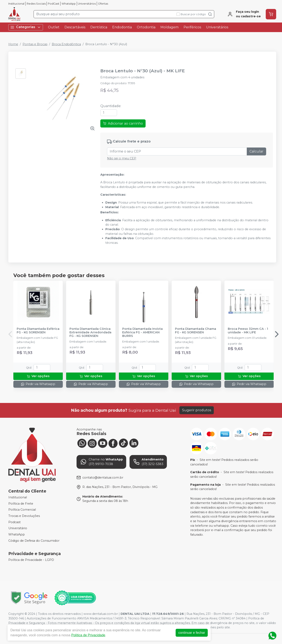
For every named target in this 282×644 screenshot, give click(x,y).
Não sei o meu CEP (122, 158)
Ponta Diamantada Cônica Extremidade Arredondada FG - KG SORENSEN (90, 333)
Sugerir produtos (197, 410)
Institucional (16, 4)
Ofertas (103, 4)
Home (13, 44)
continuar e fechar (192, 633)
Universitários (87, 4)
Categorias (26, 27)
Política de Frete (21, 504)
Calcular (256, 151)
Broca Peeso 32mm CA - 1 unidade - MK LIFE (248, 331)
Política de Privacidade (88, 635)
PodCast (54, 4)
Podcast (14, 522)
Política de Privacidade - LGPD (31, 560)
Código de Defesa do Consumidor (34, 541)
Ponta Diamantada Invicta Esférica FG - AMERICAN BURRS (142, 333)
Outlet (54, 27)
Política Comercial (22, 510)
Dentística (99, 27)
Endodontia (122, 27)
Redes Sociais (36, 4)
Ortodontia (146, 27)
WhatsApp (69, 4)
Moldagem (169, 27)
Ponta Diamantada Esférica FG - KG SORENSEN (38, 331)
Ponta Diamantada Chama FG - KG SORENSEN (196, 331)
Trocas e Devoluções (24, 516)
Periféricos (192, 27)
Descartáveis (75, 27)
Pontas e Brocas (35, 44)
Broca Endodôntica (66, 44)
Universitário (18, 528)
